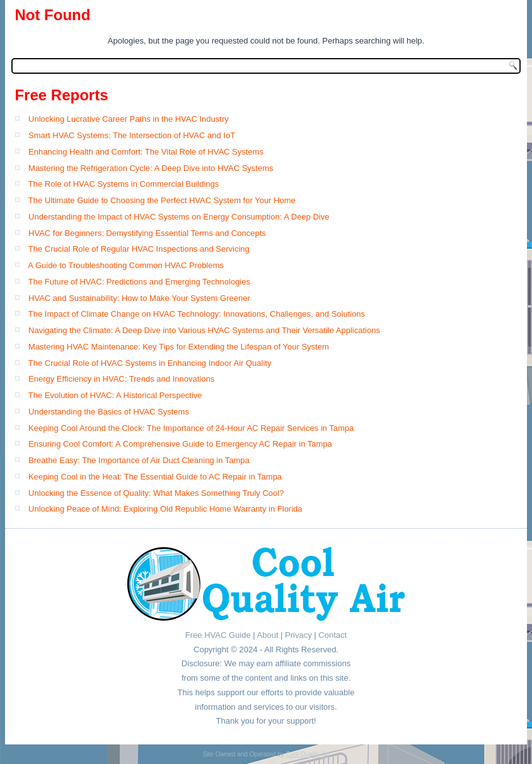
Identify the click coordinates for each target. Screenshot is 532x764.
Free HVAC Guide (218, 635)
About (268, 635)
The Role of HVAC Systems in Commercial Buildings (124, 184)
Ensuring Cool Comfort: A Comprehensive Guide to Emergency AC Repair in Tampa (180, 444)
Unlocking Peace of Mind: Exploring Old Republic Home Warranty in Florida (165, 509)
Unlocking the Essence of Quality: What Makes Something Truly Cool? (156, 493)
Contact (332, 635)
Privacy (298, 635)
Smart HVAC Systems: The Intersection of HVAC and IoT (132, 135)
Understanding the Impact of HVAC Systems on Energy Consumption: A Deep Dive (179, 217)
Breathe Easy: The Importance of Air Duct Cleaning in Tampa (139, 460)
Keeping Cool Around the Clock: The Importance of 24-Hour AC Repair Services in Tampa (191, 428)
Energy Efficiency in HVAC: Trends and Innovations (121, 379)
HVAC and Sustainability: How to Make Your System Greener (139, 298)
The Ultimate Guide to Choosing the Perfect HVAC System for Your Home (162, 200)
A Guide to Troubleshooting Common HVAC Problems (125, 265)
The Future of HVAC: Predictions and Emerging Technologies (139, 282)
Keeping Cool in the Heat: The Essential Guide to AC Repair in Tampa (155, 477)
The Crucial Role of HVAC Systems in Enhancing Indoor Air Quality (150, 363)
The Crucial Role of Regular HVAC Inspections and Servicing (139, 249)
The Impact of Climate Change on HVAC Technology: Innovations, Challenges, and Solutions (197, 314)
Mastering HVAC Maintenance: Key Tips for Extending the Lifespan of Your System (179, 347)
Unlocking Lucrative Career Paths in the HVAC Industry (129, 119)
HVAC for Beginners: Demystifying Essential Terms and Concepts (147, 233)
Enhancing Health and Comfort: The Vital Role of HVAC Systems (146, 152)
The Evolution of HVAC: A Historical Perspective (115, 395)
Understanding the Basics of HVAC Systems (109, 412)
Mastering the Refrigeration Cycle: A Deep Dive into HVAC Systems (151, 168)
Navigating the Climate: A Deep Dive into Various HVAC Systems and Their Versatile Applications (204, 330)
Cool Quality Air (307, 754)
